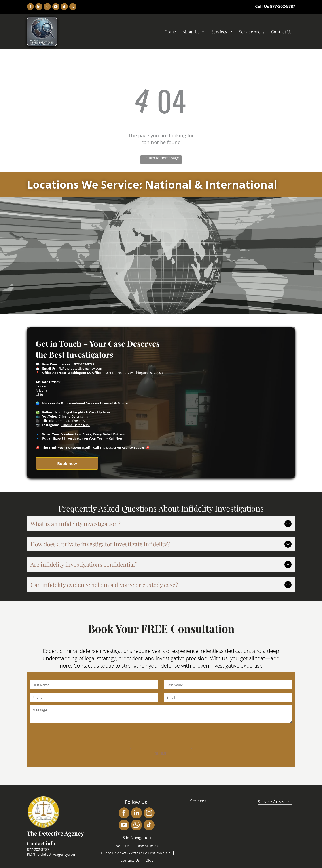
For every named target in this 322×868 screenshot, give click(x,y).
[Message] (161, 714)
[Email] (228, 697)
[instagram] (47, 7)
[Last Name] (228, 685)
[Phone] (94, 697)
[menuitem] (170, 32)
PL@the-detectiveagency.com (80, 368)
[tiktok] (64, 7)
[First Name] (94, 685)
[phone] (73, 7)
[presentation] (64, 735)
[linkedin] (39, 7)
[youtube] (56, 7)
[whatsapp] (137, 826)
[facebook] (30, 7)
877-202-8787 (283, 6)
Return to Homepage (161, 158)
